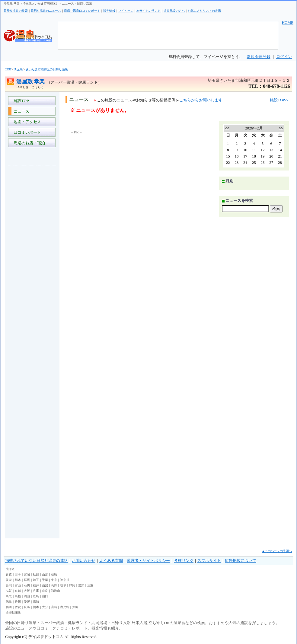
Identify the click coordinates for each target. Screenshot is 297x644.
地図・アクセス (26, 122)
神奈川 (65, 580)
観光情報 (109, 11)
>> (281, 128)
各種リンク (184, 561)
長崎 (27, 607)
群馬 (27, 580)
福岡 (9, 607)
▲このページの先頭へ (277, 551)
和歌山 (56, 591)
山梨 (45, 585)
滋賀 (9, 591)
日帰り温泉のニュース (46, 11)
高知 (36, 602)
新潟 (9, 585)
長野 (54, 585)
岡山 (27, 596)
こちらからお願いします (201, 100)
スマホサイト (209, 561)
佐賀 (18, 607)
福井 (36, 585)
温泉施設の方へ (174, 11)
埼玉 (36, 580)
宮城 (27, 574)
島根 (18, 596)
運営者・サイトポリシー (148, 561)
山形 (45, 574)
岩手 (18, 574)
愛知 (81, 585)
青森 (9, 574)
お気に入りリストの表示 (204, 11)
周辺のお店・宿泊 (28, 143)
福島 (54, 574)
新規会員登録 (259, 57)
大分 (45, 607)
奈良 (45, 591)
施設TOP (20, 101)
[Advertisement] (32, 261)
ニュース (20, 111)
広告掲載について (241, 561)
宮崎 (54, 607)
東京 (54, 580)
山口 (45, 596)
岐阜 (63, 585)
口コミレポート (26, 132)
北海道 (10, 569)
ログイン (284, 57)
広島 (36, 596)
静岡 (72, 585)
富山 (18, 585)
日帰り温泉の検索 (16, 11)
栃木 (18, 580)
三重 (90, 585)
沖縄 (75, 607)
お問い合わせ (84, 561)
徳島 (9, 602)
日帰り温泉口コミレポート (82, 11)
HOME (288, 22)
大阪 (27, 591)
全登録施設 (13, 612)
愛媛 (27, 602)
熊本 (36, 607)
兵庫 (36, 591)
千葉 (45, 580)
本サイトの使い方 (148, 11)
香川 (18, 602)
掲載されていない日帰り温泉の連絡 (37, 561)
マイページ (126, 11)
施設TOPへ (279, 100)
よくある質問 (111, 561)
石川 (27, 585)
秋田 (36, 574)
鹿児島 (65, 607)
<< (227, 128)
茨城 (9, 580)
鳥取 (9, 596)
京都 (18, 591)
